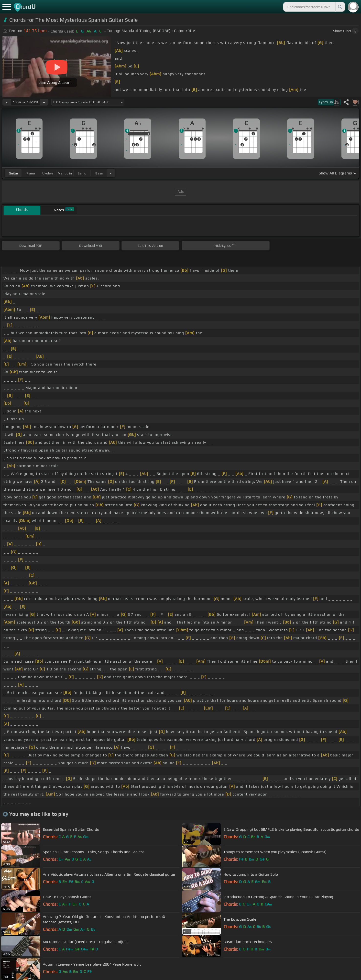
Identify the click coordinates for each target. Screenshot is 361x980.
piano (31, 173)
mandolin (65, 173)
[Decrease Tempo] (7, 102)
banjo (82, 173)
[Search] (340, 7)
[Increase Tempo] (44, 102)
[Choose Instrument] (111, 173)
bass (99, 173)
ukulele (48, 173)
